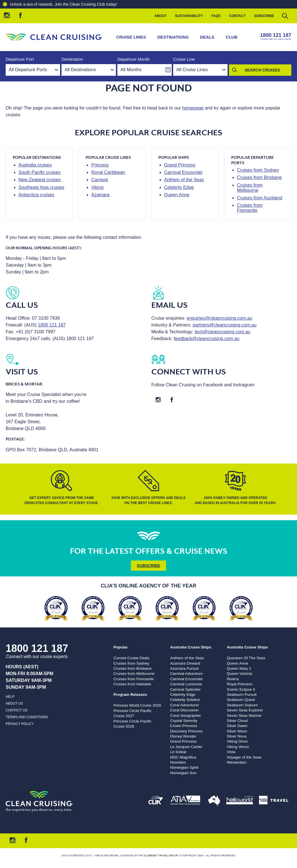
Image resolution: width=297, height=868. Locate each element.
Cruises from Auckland (260, 198)
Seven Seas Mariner (244, 716)
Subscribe (264, 16)
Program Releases (130, 695)
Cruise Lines (131, 37)
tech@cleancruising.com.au (223, 332)
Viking (97, 187)
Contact (237, 16)
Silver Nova (237, 736)
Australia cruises (35, 165)
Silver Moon (237, 731)
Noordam (178, 762)
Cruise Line (184, 59)
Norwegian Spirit (184, 767)
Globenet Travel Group (161, 856)
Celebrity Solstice (185, 700)
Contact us (17, 710)
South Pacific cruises (40, 172)
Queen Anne (177, 195)
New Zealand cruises (40, 180)
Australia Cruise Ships (191, 647)
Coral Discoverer (184, 710)
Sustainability (189, 16)
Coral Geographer (185, 716)
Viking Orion (237, 741)
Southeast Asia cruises (41, 187)
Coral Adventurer (184, 705)
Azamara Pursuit (184, 668)
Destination (72, 59)
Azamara (100, 195)
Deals (207, 37)
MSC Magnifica (183, 757)
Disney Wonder (183, 736)
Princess (100, 165)
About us (14, 703)
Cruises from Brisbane (259, 177)
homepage (193, 108)
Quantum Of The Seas (246, 658)
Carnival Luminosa (186, 684)
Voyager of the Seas (244, 757)
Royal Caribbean (108, 172)
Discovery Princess (186, 731)
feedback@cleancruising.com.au (206, 339)
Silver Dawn (237, 726)
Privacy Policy (20, 724)
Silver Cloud (237, 721)
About (161, 16)
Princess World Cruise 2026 (137, 705)
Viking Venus (238, 747)
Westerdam (236, 762)
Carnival (100, 180)
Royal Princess (240, 684)
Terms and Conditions (27, 717)
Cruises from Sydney (258, 170)
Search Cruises (262, 70)
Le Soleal (178, 752)
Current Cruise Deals (131, 658)
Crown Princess (183, 726)
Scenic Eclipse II (241, 689)
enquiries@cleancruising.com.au (219, 318)
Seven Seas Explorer (245, 710)
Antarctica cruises (36, 195)
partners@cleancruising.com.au (225, 325)
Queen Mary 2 (239, 668)
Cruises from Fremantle (250, 208)
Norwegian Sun (183, 773)
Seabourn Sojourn (242, 705)
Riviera (233, 679)
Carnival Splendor (185, 689)
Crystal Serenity (184, 721)
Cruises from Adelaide (132, 684)
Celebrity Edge (179, 187)
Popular (121, 647)
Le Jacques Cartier (186, 747)
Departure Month (133, 59)
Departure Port (20, 59)
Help (10, 697)
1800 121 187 (276, 35)
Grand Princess (180, 165)
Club (232, 37)
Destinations (173, 37)
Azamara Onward (185, 663)
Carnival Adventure (186, 674)
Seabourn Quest (241, 700)
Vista (231, 752)
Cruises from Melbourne (250, 188)
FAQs (216, 16)
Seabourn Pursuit (242, 695)
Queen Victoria (239, 674)
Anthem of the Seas (184, 180)
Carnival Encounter (183, 172)
